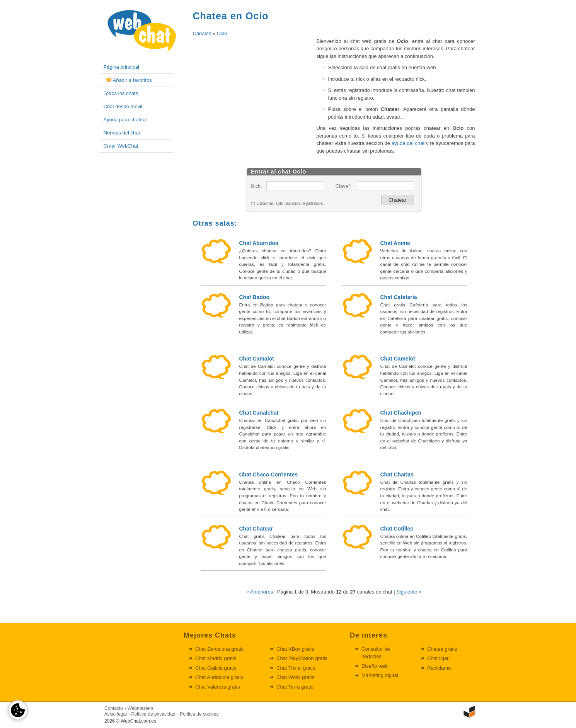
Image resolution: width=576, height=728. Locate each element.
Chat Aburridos (259, 243)
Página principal (122, 67)
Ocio (222, 33)
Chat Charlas (397, 475)
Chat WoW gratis (295, 677)
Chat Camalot (257, 359)
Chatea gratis (442, 649)
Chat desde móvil (123, 106)
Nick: (256, 186)
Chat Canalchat (259, 413)
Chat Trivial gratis (296, 668)
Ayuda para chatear (125, 120)
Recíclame (439, 668)
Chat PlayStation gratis (302, 658)
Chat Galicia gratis (216, 668)
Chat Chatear (256, 529)
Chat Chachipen (401, 413)
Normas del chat (122, 133)
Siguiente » (409, 592)
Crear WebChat (121, 146)
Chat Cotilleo (397, 529)
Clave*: (344, 186)
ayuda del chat (408, 143)
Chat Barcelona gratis (219, 649)
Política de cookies (199, 714)
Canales (202, 33)
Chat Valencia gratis (217, 687)
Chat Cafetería (399, 297)
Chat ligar (438, 658)
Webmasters (141, 708)
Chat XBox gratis (295, 649)
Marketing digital (380, 675)
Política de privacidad (153, 714)
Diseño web (375, 666)
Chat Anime (395, 243)
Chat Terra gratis (295, 687)
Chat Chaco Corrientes (269, 475)
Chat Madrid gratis (216, 658)
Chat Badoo (255, 297)
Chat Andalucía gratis (219, 677)
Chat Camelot (398, 359)
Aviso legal (116, 714)
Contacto (114, 708)
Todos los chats (121, 93)
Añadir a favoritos (132, 80)
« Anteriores (260, 592)
